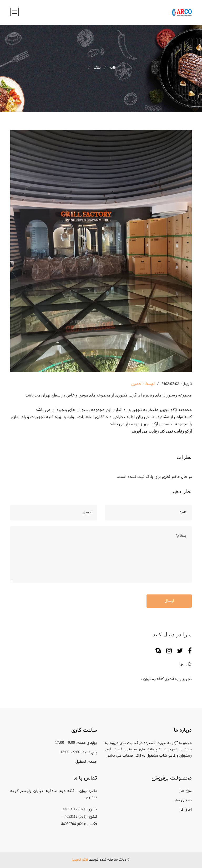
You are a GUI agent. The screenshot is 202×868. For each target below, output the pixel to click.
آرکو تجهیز (80, 860)
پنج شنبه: (89, 752)
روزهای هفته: (87, 743)
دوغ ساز (185, 791)
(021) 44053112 (75, 809)
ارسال (169, 601)
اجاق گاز (185, 810)
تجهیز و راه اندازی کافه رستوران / (166, 679)
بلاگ (93, 68)
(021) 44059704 (73, 824)
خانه (109, 68)
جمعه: (92, 762)
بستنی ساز (183, 800)
